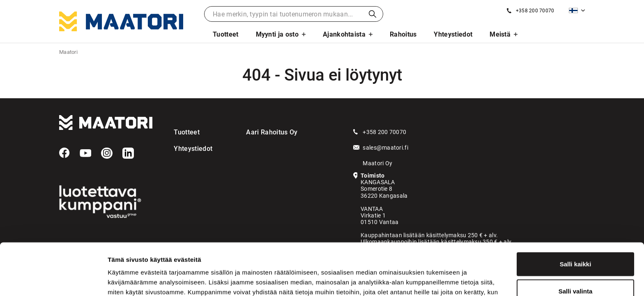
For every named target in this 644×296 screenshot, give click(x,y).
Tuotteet (226, 34)
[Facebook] (64, 153)
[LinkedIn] (128, 153)
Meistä (500, 34)
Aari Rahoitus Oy (272, 132)
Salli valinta (576, 242)
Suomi (573, 10)
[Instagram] (107, 153)
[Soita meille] (530, 11)
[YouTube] (85, 153)
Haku (373, 14)
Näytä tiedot (439, 280)
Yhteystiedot (453, 34)
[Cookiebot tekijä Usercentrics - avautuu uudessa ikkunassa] (53, 280)
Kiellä (575, 269)
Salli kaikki (576, 215)
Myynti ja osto (277, 34)
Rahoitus (403, 34)
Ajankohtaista (344, 34)
